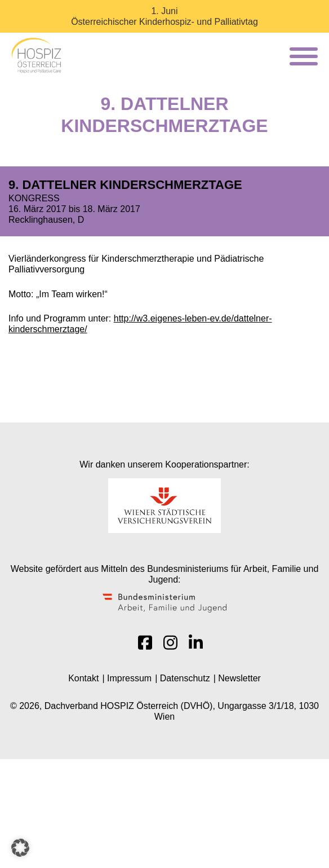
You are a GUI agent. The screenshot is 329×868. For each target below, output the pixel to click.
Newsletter (239, 678)
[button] (20, 848)
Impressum (129, 678)
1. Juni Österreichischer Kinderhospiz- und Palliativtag (164, 16)
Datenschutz (185, 678)
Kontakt (83, 678)
